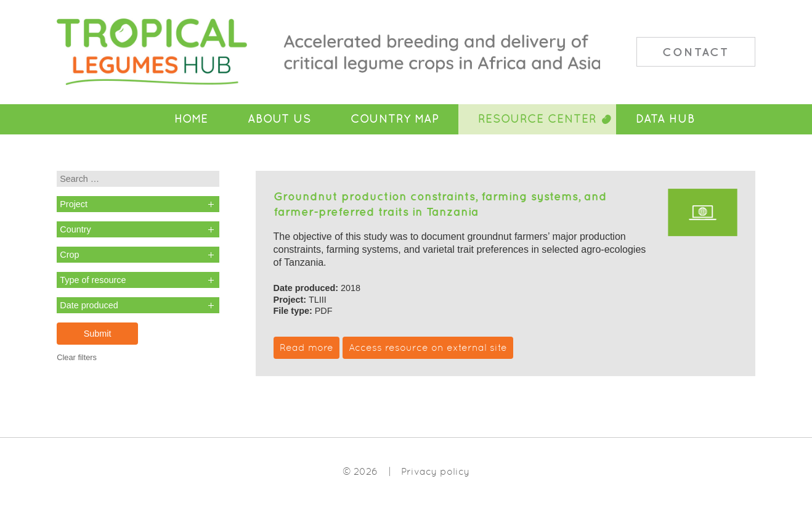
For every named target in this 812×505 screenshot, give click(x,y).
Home (191, 119)
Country (75, 229)
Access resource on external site (428, 347)
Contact (696, 52)
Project (74, 204)
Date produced (89, 305)
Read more (307, 347)
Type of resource (93, 280)
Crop (69, 255)
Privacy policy (435, 471)
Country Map (395, 119)
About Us (279, 119)
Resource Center (537, 119)
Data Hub (665, 119)
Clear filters (77, 357)
